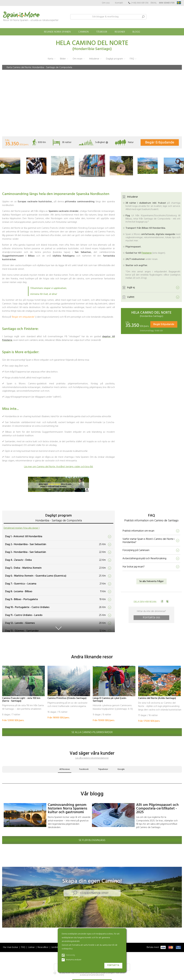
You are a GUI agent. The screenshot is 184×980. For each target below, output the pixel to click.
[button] (2, 166)
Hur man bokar (11, 947)
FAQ (132, 59)
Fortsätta (113, 965)
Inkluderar (94, 59)
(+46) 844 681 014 (140, 3)
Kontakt (119, 3)
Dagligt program (114, 59)
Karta (50, 59)
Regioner (120, 32)
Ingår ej (131, 288)
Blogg (136, 32)
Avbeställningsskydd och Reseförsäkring (144, 559)
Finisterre (147, 253)
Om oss (106, 3)
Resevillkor (43, 947)
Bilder (63, 59)
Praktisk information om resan (138, 531)
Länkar (31, 947)
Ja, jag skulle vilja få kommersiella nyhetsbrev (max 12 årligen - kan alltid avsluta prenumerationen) (89, 974)
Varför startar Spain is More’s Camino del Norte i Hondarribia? (148, 541)
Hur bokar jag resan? (134, 567)
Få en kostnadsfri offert (94, 893)
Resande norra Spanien (57, 32)
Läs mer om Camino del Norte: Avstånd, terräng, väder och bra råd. (59, 467)
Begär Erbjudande (160, 143)
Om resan (78, 59)
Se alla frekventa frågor (151, 581)
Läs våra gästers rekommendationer (92, 758)
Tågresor (102, 32)
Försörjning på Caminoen (136, 550)
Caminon (83, 32)
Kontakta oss (151, 618)
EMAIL (154, 3)
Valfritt (131, 297)
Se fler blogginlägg (92, 840)
